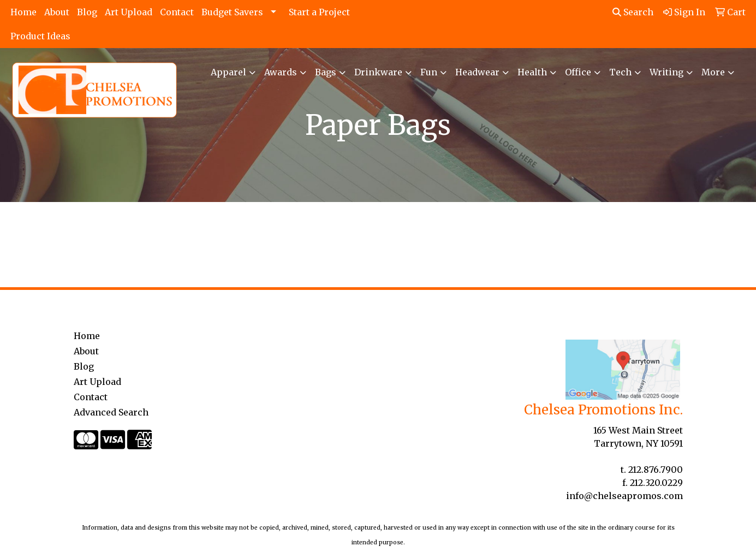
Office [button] (578, 72)
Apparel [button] (228, 72)
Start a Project (319, 12)
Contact (177, 12)
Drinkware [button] (378, 72)
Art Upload (129, 12)
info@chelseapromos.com (624, 496)
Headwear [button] (477, 72)
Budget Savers (232, 12)
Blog (87, 12)
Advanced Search (111, 412)
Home (23, 12)
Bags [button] (326, 72)
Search (633, 12)
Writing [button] (666, 72)
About (57, 12)
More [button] (713, 72)
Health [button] (532, 72)
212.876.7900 (656, 470)
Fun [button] (429, 72)
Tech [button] (620, 72)
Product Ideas (40, 36)
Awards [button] (281, 72)
